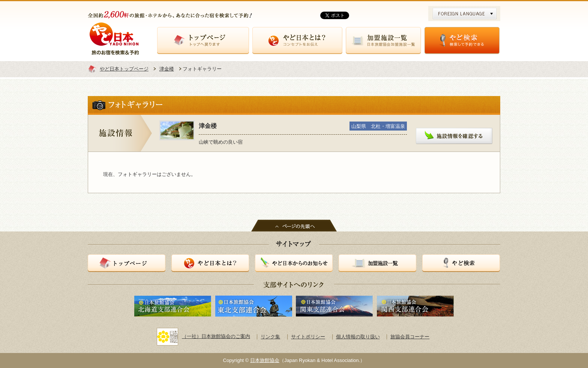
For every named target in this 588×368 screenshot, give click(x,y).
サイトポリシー (308, 337)
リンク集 (270, 337)
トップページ (203, 41)
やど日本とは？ (297, 41)
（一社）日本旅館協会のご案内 (203, 336)
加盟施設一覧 (383, 41)
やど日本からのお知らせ (294, 263)
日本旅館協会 (265, 360)
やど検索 (462, 41)
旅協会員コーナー (410, 337)
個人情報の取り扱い (358, 337)
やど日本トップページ (124, 69)
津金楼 (167, 69)
